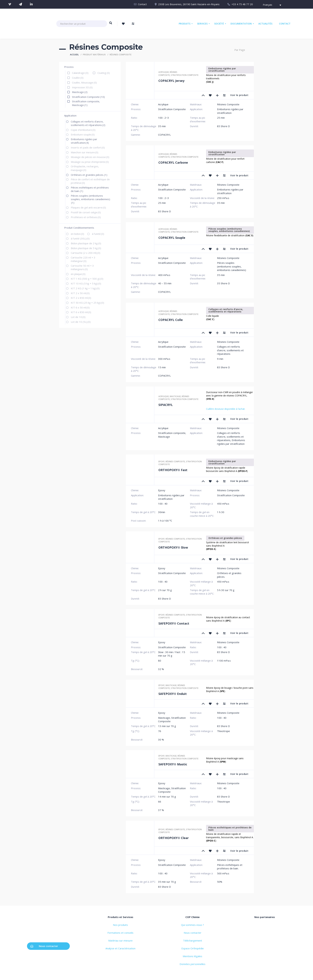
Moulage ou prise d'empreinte (90, 162)
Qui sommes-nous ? (192, 925)
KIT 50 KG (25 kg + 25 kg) (87, 303)
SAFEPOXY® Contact (174, 623)
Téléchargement (193, 941)
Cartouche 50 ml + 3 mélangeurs (82, 267)
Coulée (78, 78)
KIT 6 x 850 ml (81, 312)
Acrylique (164, 72)
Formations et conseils (120, 933)
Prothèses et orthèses (86, 217)
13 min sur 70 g (167, 726)
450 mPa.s (223, 504)
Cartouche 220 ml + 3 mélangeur (83, 259)
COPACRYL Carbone (173, 162)
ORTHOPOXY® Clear (174, 838)
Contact (142, 4)
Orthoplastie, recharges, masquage (85, 168)
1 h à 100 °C (165, 521)
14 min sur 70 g (167, 797)
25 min (221, 118)
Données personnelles (192, 964)
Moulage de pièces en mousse (90, 157)
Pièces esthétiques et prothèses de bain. (90, 189)
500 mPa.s (223, 873)
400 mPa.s (164, 275)
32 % (161, 669)
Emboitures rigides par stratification (84, 141)
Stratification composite (185, 75)
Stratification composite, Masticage (86, 103)
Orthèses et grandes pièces (225, 538)
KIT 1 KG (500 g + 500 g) (87, 279)
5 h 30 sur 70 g (226, 590)
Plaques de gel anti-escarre (88, 207)
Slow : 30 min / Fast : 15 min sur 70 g (172, 654)
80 (160, 661)
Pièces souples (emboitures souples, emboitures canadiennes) (90, 199)
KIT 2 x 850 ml (81, 298)
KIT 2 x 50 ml (80, 293)
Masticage (80, 92)
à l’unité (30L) (80, 238)
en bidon (77, 234)
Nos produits (120, 925)
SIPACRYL (166, 405)
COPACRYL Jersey (171, 81)
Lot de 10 (78, 317)
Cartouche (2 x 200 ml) (86, 253)
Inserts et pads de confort (88, 147)
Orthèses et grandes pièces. (89, 175)
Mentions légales (192, 956)
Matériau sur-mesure (120, 941)
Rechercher (111, 24)
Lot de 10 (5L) (81, 322)
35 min (162, 126)
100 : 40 (163, 504)
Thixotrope (223, 731)
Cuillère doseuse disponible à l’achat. (226, 409)
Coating (104, 73)
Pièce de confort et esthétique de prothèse (90, 181)
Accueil (74, 54)
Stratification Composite (88, 97)
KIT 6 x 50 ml (80, 307)
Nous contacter (44, 946)
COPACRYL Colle (171, 320)
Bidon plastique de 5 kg (86, 248)
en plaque (78, 274)
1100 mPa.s (224, 661)
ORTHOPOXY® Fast (173, 470)
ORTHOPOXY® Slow (173, 547)
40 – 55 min (165, 283)
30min (162, 512)
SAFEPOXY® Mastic (173, 764)
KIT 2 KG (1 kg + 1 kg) (85, 288)
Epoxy (161, 462)
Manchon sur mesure (85, 152)
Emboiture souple (83, 134)
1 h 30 (221, 512)
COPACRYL (164, 135)
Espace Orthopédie (193, 948)
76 (160, 731)
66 (160, 802)
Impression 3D (82, 87)
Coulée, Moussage (84, 82)
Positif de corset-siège (86, 212)
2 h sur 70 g (165, 590)
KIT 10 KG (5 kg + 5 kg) (86, 283)
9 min (220, 359)
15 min (162, 367)
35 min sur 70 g (167, 882)
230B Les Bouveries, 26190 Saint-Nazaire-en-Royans (189, 4)
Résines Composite (168, 73)
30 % (161, 740)
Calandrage (80, 73)
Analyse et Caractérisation (120, 948)
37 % (161, 810)
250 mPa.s (223, 198)
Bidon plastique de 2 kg (86, 243)
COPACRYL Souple (172, 238)
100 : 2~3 (163, 118)
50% (220, 882)
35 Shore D (223, 283)
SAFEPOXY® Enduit (173, 694)
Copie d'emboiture (83, 130)
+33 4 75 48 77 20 (242, 4)
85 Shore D (223, 126)
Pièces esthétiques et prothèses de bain (230, 829)
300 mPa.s (164, 359)
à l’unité (98, 234)
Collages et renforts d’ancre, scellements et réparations (88, 123)
